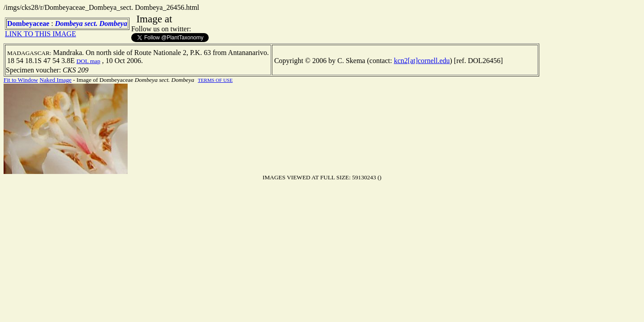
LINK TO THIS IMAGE (41, 34)
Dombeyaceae (28, 23)
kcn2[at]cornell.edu (422, 61)
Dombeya (69, 23)
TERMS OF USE (215, 80)
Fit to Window (21, 80)
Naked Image (55, 80)
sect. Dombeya (106, 23)
